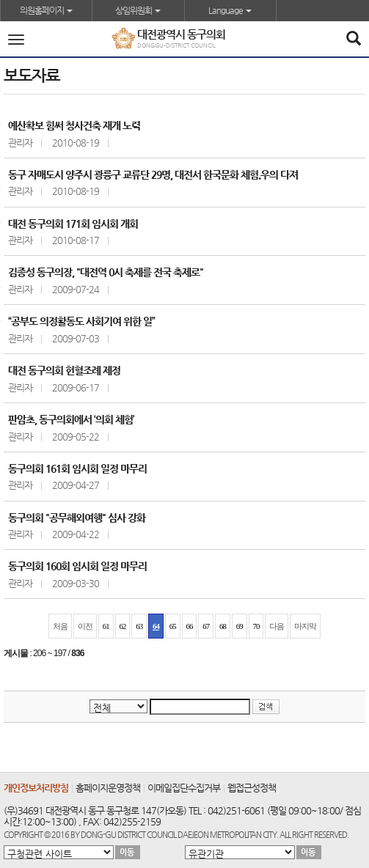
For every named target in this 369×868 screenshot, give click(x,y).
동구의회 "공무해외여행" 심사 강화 (77, 518)
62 (123, 626)
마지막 (305, 626)
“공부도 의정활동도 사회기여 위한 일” (81, 321)
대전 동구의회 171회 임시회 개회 (73, 224)
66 (190, 626)
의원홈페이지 (46, 10)
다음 (277, 626)
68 (223, 626)
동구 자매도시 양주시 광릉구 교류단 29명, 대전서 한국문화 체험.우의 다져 (153, 174)
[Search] (353, 40)
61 (106, 626)
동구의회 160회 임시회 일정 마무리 (77, 566)
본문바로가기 (0, 0)
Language (230, 10)
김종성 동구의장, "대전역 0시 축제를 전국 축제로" (106, 272)
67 (206, 626)
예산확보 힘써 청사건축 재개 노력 (74, 125)
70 (256, 626)
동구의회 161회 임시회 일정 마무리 (77, 468)
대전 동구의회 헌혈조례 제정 (64, 370)
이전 (85, 626)
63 (139, 626)
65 (173, 626)
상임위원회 (138, 10)
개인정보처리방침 (36, 788)
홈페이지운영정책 (108, 788)
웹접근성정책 (252, 788)
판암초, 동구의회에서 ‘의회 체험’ (71, 419)
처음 (60, 626)
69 (240, 626)
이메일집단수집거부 (184, 788)
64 (156, 626)
